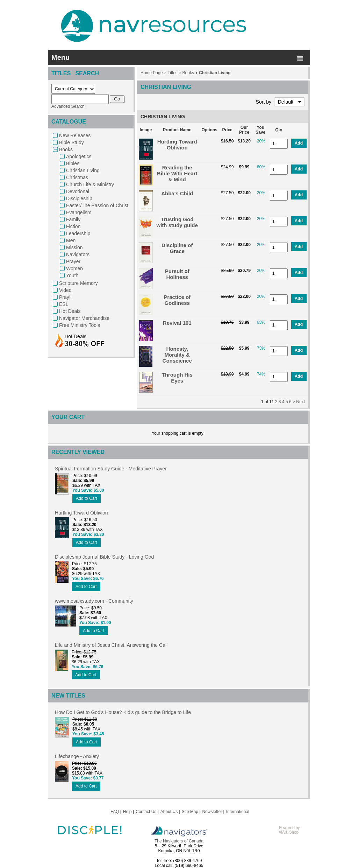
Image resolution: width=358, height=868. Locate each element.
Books (66, 149)
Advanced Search (68, 106)
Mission (74, 247)
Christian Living (83, 170)
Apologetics (79, 156)
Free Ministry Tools (80, 325)
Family (73, 219)
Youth (72, 275)
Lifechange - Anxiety (77, 756)
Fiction (73, 226)
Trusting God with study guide (177, 222)
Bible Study (71, 142)
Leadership (78, 233)
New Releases (75, 135)
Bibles (73, 163)
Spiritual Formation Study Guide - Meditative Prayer (111, 469)
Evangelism (79, 212)
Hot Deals (70, 311)
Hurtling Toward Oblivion (177, 145)
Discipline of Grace (177, 248)
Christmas (77, 177)
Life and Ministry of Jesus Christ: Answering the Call (111, 645)
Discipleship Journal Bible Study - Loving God (104, 557)
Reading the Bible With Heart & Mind (177, 173)
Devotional (78, 191)
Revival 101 (177, 323)
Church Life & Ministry (90, 184)
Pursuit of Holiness (177, 274)
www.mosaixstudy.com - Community (94, 601)
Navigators (78, 254)
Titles (172, 73)
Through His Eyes (177, 378)
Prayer (73, 261)
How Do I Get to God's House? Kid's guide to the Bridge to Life (123, 712)
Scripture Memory (78, 283)
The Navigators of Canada (179, 841)
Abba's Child (177, 193)
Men (71, 240)
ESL (64, 304)
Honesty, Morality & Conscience (177, 355)
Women (74, 268)
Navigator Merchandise (84, 318)
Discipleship (79, 198)
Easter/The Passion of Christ (97, 205)
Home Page (152, 73)
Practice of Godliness (177, 300)
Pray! (65, 297)
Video (65, 290)
